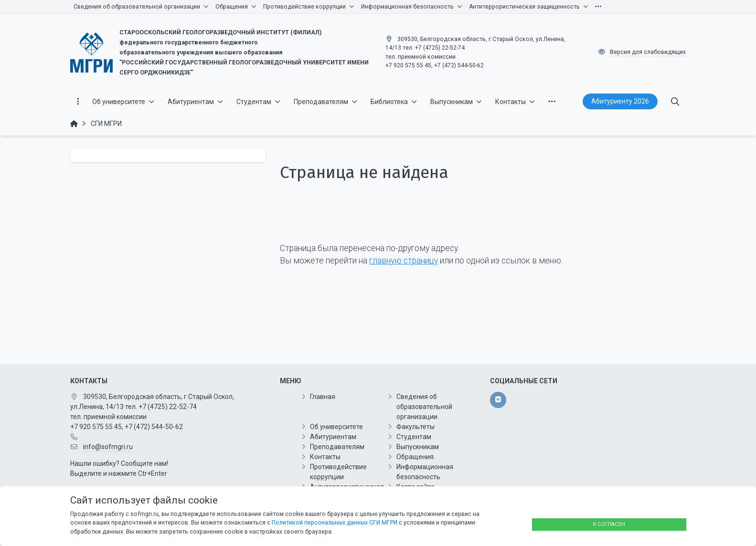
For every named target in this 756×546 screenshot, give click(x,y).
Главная (323, 397)
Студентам (414, 437)
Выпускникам (418, 447)
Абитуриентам (333, 437)
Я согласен (609, 524)
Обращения (415, 457)
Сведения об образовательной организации (424, 407)
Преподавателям (337, 447)
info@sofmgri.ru (108, 447)
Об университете (336, 427)
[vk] (498, 400)
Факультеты (415, 427)
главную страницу (404, 261)
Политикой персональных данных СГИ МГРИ (335, 523)
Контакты (325, 457)
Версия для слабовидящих (648, 52)
